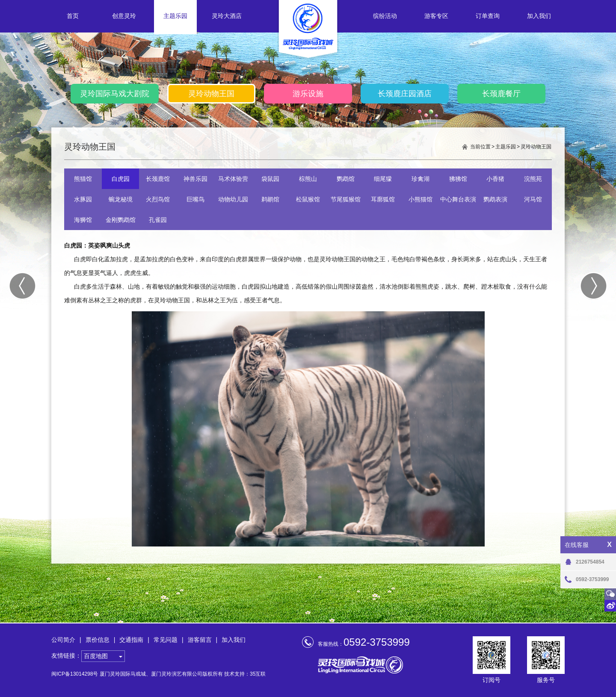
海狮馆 (83, 220)
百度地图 (96, 656)
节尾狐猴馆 (346, 199)
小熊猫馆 (421, 199)
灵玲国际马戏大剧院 (115, 94)
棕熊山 (308, 179)
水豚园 (83, 199)
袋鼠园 (270, 179)
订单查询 (488, 16)
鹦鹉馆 (346, 179)
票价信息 (98, 640)
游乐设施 (308, 94)
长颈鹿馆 (158, 179)
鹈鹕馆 (270, 199)
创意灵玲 (124, 16)
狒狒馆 (458, 179)
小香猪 (495, 179)
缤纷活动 (385, 16)
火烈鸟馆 (158, 199)
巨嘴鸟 (195, 199)
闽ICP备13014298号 (75, 674)
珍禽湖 (421, 179)
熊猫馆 (83, 179)
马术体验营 (233, 179)
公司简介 (63, 640)
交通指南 (131, 640)
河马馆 (533, 199)
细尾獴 (383, 179)
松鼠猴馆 (308, 199)
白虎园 (121, 179)
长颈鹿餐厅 (501, 94)
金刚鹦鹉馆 (121, 220)
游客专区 (436, 16)
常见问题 (166, 640)
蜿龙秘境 (121, 199)
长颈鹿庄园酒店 (405, 94)
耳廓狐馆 (383, 199)
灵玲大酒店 (227, 16)
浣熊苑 (533, 179)
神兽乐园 (195, 179)
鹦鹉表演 (495, 199)
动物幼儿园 (233, 199)
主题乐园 (175, 16)
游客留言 (200, 640)
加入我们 (539, 16)
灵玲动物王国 (211, 94)
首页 (73, 16)
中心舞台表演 (458, 199)
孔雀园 (158, 220)
